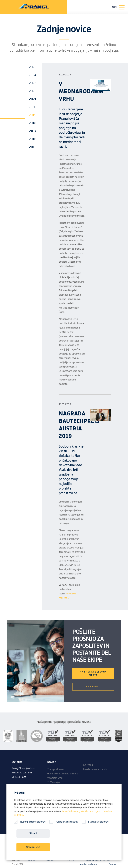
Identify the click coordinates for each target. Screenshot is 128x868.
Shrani (33, 833)
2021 (33, 99)
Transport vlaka (56, 769)
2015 (33, 147)
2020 (32, 107)
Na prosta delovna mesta (93, 674)
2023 (33, 83)
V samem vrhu (55, 778)
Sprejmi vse (33, 847)
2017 (33, 131)
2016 (33, 139)
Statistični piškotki (95, 822)
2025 (33, 67)
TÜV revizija (53, 782)
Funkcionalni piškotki (64, 822)
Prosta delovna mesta (95, 769)
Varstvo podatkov (88, 864)
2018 (33, 123)
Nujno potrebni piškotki (30, 822)
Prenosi (113, 864)
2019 (33, 115)
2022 (33, 91)
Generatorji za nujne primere (63, 774)
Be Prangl (93, 687)
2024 (32, 75)
